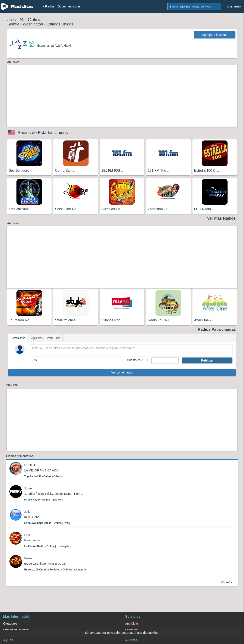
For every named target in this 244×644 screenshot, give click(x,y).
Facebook (132, 630)
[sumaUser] (165, 360)
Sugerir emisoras (69, 6)
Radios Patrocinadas (217, 329)
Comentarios (18, 338)
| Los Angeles (48, 546)
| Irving (47, 523)
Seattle (13, 24)
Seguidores (36, 338)
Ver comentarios (122, 372)
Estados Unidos (60, 24)
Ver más (226, 582)
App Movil (132, 623)
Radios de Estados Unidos (43, 133)
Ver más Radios (221, 218)
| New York (44, 500)
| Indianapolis (55, 570)
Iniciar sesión (234, 6)
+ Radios (49, 6)
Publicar (207, 360)
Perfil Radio (54, 338)
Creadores (10, 623)
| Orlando (44, 476)
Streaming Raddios (16, 630)
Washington (33, 24)
